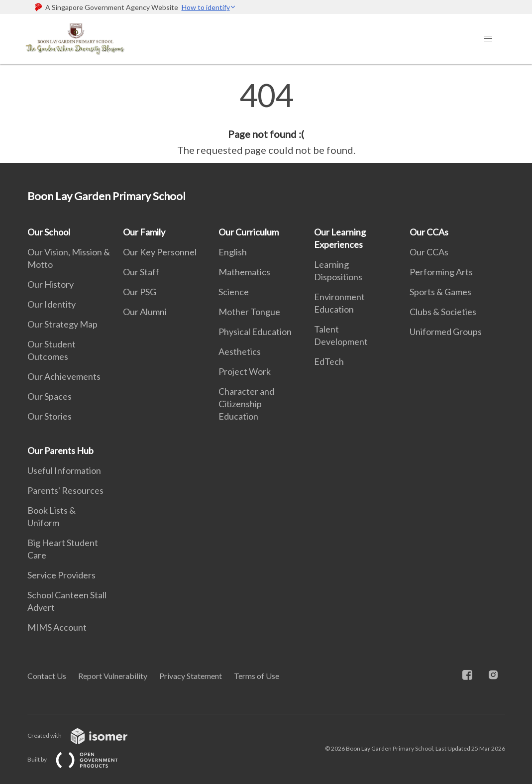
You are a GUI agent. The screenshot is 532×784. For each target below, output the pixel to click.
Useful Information (64, 470)
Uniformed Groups (446, 332)
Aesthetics (240, 351)
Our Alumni (145, 312)
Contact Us (47, 676)
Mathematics (244, 272)
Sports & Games (440, 292)
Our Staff (141, 272)
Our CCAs (429, 232)
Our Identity (52, 304)
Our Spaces (50, 396)
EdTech (329, 361)
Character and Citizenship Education (246, 404)
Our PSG (140, 292)
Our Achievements (64, 376)
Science (234, 292)
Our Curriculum (249, 232)
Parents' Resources (65, 490)
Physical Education (255, 332)
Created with (85, 735)
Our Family (144, 232)
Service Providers (61, 575)
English (233, 252)
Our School (49, 232)
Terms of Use (257, 676)
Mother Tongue (249, 312)
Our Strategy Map (62, 324)
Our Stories (50, 416)
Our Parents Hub (60, 450)
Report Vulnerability (113, 676)
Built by (81, 759)
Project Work (245, 371)
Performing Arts (441, 272)
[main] (266, 118)
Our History (51, 284)
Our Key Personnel (160, 252)
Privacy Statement (191, 676)
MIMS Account (57, 627)
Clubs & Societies (443, 312)
